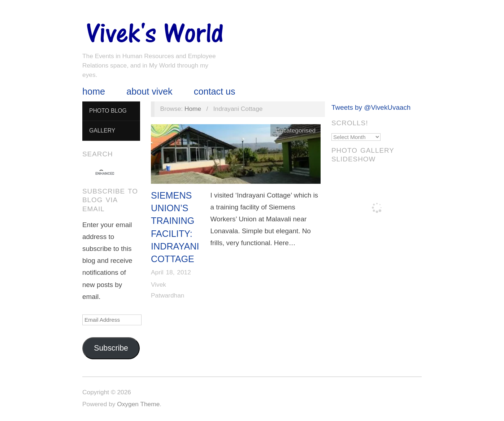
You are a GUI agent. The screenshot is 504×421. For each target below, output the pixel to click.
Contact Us (215, 92)
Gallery (102, 131)
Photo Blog (108, 111)
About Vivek (149, 92)
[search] (105, 174)
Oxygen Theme (138, 404)
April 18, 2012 (171, 272)
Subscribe (111, 348)
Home (94, 92)
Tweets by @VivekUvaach (371, 107)
